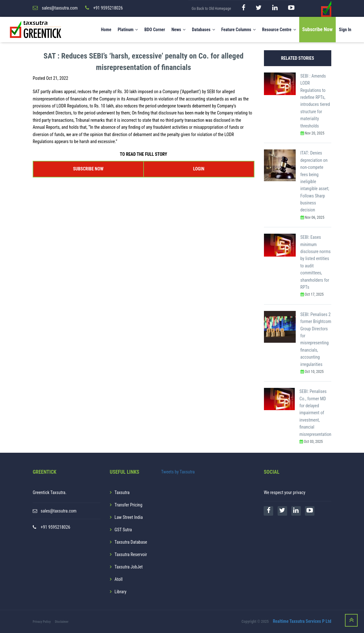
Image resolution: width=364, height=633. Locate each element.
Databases (203, 30)
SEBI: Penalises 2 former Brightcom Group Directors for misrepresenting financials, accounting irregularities (316, 339)
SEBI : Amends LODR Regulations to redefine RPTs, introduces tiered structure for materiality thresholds (315, 101)
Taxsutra (122, 492)
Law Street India (129, 517)
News (179, 30)
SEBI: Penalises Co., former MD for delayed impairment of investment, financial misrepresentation (315, 413)
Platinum (128, 30)
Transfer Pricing (129, 505)
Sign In (345, 30)
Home (106, 30)
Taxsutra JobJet (129, 567)
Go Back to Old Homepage (211, 9)
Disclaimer (62, 622)
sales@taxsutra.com (59, 511)
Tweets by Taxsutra (178, 472)
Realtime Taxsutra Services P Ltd (302, 621)
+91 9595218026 (55, 527)
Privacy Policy (42, 622)
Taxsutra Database (131, 542)
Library (121, 592)
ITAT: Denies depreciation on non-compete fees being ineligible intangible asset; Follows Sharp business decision (315, 181)
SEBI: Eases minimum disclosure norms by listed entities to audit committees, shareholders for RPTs (316, 262)
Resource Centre (279, 30)
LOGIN (199, 169)
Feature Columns (239, 30)
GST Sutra (123, 530)
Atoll (119, 579)
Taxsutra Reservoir (131, 554)
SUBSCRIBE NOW (88, 169)
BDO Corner (155, 30)
